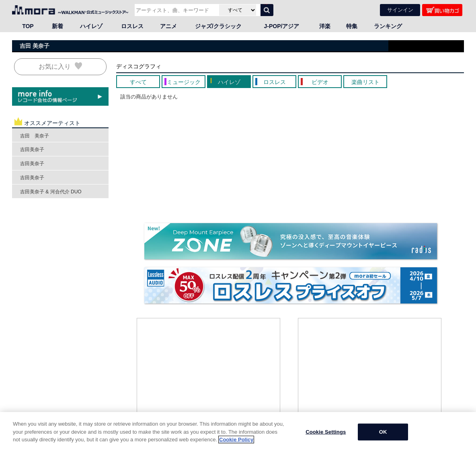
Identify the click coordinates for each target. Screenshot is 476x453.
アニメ (168, 26)
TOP (28, 26)
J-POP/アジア (282, 26)
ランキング (388, 26)
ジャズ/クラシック (218, 26)
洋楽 (325, 26)
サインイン (400, 10)
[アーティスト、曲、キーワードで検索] (176, 10)
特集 (352, 26)
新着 (57, 26)
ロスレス (132, 26)
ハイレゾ (91, 26)
